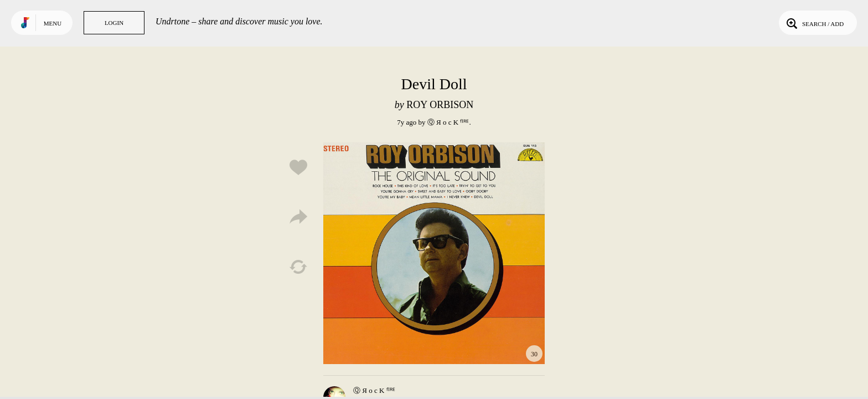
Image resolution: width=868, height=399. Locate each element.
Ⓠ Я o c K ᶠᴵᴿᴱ (448, 122)
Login (114, 23)
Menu (53, 23)
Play (434, 253)
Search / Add (814, 23)
